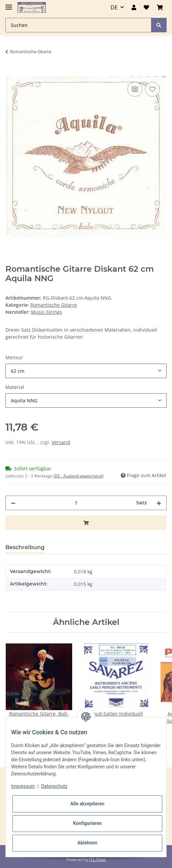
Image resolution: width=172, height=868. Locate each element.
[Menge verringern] (13, 503)
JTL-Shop (97, 859)
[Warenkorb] (160, 7)
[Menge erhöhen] (159, 503)
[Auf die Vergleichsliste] (135, 89)
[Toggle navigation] (9, 4)
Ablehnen (87, 843)
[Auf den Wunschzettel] (152, 89)
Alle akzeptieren (87, 804)
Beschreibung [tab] (25, 547)
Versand (61, 442)
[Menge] (76, 503)
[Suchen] (78, 25)
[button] (134, 7)
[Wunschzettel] (146, 7)
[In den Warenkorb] (11, 73)
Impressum (23, 786)
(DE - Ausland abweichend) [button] (78, 476)
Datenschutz (54, 786)
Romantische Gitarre (54, 305)
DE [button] (114, 7)
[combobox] (86, 371)
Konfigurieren (87, 823)
